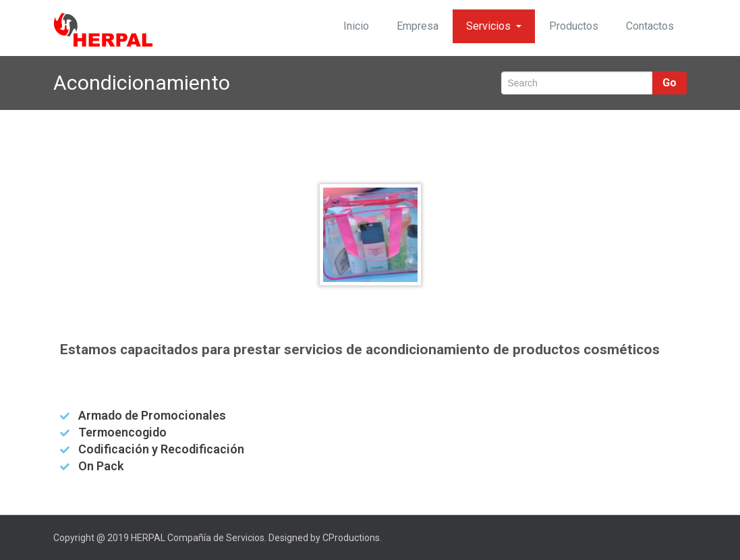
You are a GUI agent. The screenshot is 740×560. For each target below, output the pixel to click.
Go (670, 83)
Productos (574, 26)
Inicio (356, 26)
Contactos (650, 26)
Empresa (418, 26)
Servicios (494, 26)
